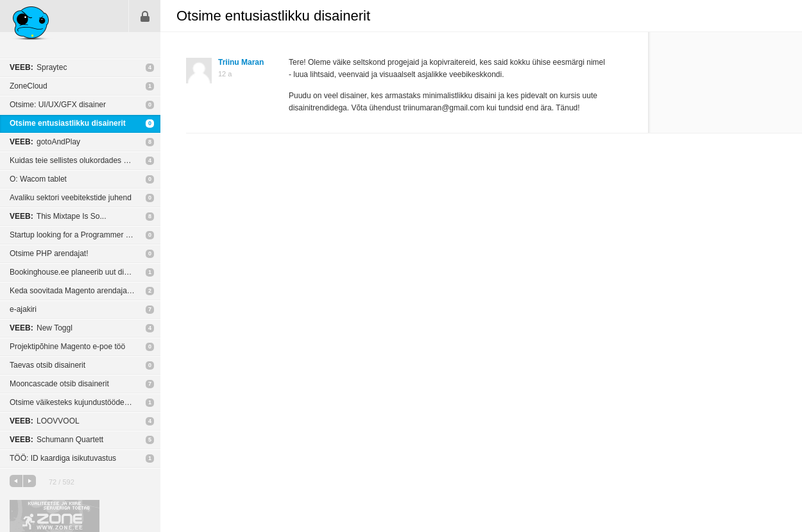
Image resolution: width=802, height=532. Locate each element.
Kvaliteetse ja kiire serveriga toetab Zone (55, 516)
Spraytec (38, 67)
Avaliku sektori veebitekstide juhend (71, 198)
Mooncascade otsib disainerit (59, 384)
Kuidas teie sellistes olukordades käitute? (80, 160)
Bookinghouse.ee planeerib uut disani (74, 272)
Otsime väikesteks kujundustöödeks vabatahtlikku (85, 402)
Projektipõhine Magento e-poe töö (67, 347)
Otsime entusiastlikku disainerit (68, 123)
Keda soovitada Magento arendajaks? (74, 291)
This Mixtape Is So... (58, 216)
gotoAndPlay (45, 142)
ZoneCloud (29, 86)
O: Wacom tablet (38, 179)
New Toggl (41, 328)
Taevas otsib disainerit (47, 365)
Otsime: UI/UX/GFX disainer (58, 105)
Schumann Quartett (56, 440)
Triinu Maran (241, 62)
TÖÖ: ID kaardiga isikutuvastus (63, 458)
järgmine (30, 481)
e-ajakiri (23, 309)
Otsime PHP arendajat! (49, 253)
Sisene (145, 16)
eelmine (16, 481)
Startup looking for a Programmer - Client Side (85, 235)
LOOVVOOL (45, 421)
